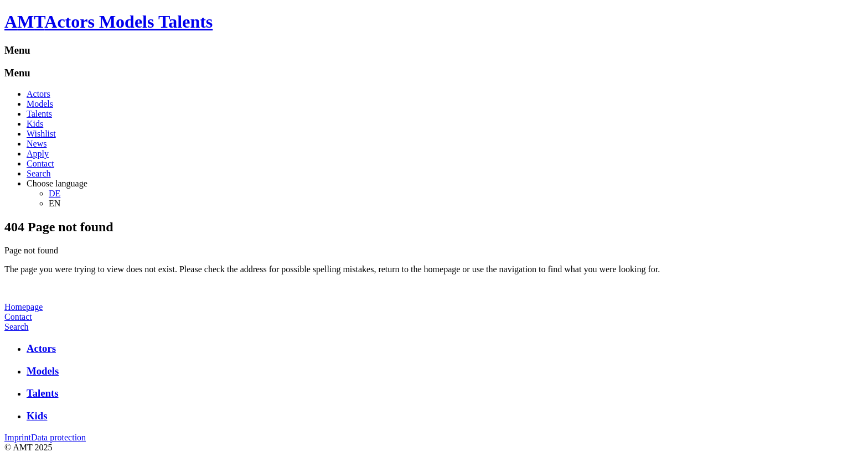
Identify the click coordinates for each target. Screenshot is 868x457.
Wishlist (41, 134)
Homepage (24, 307)
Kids (35, 124)
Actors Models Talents (128, 22)
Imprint (18, 437)
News (37, 144)
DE (55, 193)
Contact (40, 163)
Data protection (58, 437)
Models (40, 104)
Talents (39, 114)
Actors (38, 94)
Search (39, 173)
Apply (38, 154)
